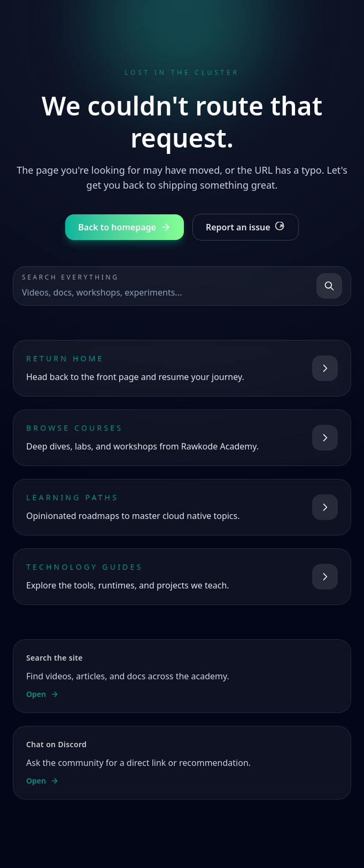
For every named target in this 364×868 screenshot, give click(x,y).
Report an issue (246, 227)
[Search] (329, 286)
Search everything (70, 277)
